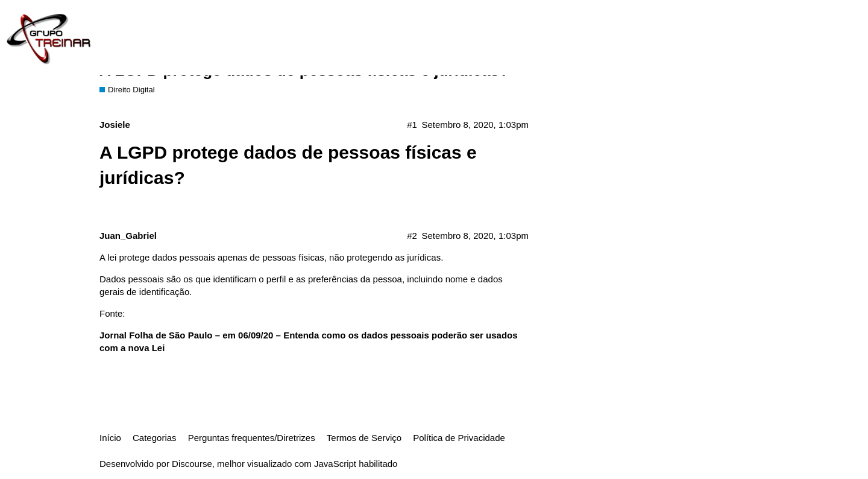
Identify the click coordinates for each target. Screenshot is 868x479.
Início (110, 438)
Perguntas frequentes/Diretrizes (252, 438)
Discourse (192, 464)
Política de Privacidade (459, 438)
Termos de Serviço (364, 438)
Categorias (155, 438)
